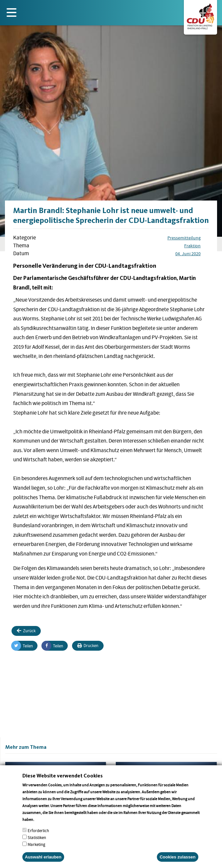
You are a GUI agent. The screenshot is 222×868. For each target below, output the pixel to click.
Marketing (37, 853)
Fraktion (192, 246)
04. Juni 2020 (188, 254)
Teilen (22, 646)
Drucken (88, 646)
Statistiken (37, 846)
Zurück (26, 631)
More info (44, 828)
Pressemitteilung (184, 238)
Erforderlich (38, 840)
